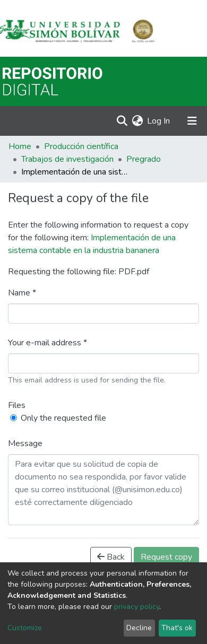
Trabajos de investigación (67, 159)
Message (25, 443)
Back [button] (111, 557)
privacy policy (137, 607)
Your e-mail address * (48, 343)
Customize (25, 628)
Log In (159, 121)
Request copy (166, 557)
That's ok (177, 628)
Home (20, 146)
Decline (139, 628)
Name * (22, 293)
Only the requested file (63, 418)
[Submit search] (122, 121)
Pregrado (144, 159)
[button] (137, 121)
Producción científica (81, 146)
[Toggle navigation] (192, 121)
